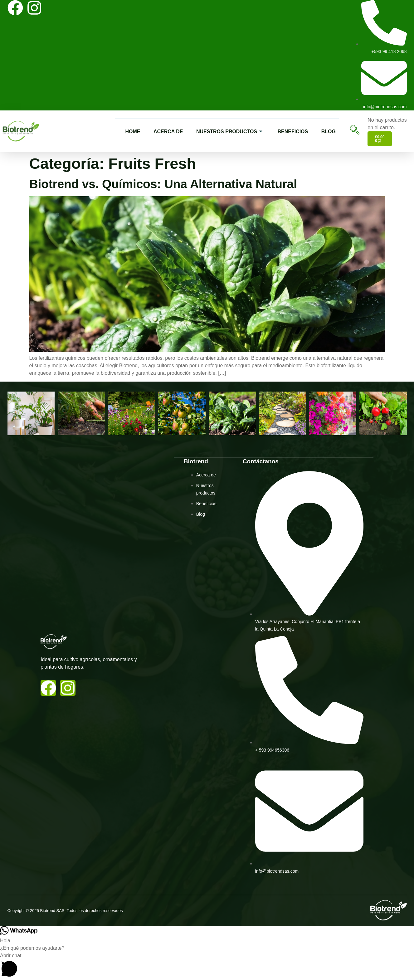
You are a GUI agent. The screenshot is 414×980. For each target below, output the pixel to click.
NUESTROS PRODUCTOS (226, 131)
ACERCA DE (161, 131)
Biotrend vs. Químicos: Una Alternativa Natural (163, 184)
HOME (124, 131)
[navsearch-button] (353, 131)
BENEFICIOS (293, 131)
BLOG (331, 131)
